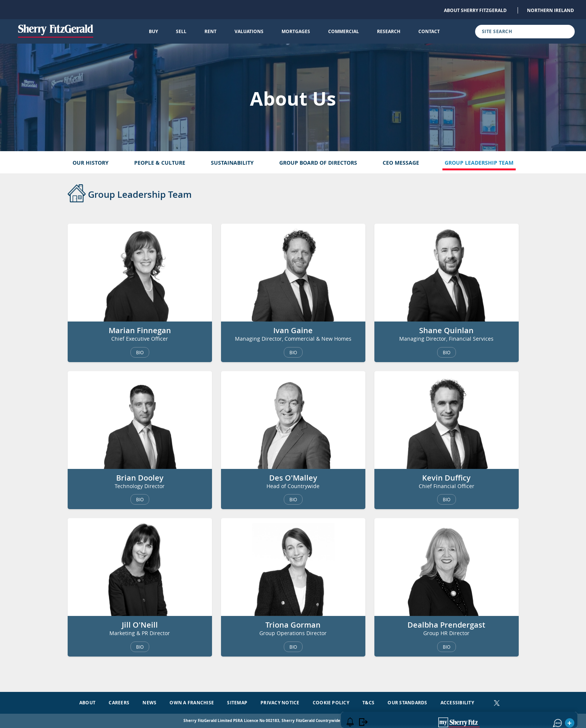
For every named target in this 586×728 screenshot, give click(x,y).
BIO (140, 352)
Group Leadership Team (479, 163)
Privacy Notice (280, 703)
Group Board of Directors (318, 163)
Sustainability (232, 163)
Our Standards (407, 703)
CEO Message (401, 163)
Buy (153, 31)
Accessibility (457, 703)
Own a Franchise (192, 703)
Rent (210, 31)
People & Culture (160, 163)
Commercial (344, 31)
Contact (429, 31)
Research (389, 31)
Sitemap (237, 703)
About (87, 703)
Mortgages (296, 31)
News (149, 703)
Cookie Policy (331, 703)
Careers (119, 703)
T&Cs (368, 703)
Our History (91, 163)
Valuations (249, 31)
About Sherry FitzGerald (475, 10)
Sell (181, 31)
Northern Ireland (550, 10)
